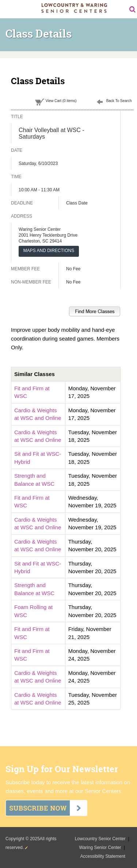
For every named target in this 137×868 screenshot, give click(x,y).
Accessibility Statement (103, 856)
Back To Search (119, 101)
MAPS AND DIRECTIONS (49, 251)
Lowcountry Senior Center (101, 839)
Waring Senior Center (101, 848)
